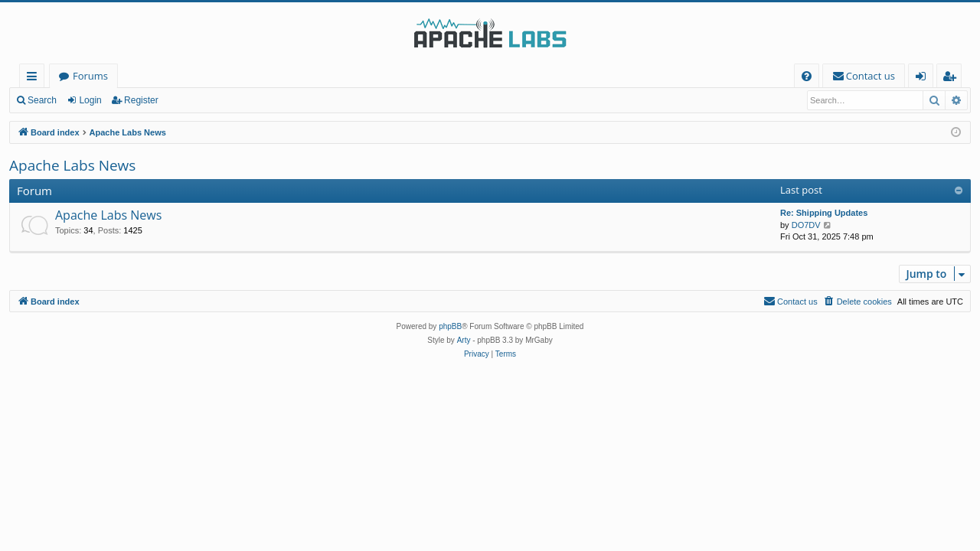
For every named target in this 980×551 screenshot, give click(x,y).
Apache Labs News (72, 165)
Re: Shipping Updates (824, 213)
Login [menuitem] (924, 78)
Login (90, 100)
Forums (90, 76)
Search (42, 100)
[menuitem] (807, 76)
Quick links (35, 78)
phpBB (450, 326)
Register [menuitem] (952, 78)
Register (141, 100)
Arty (464, 340)
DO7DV (806, 225)
